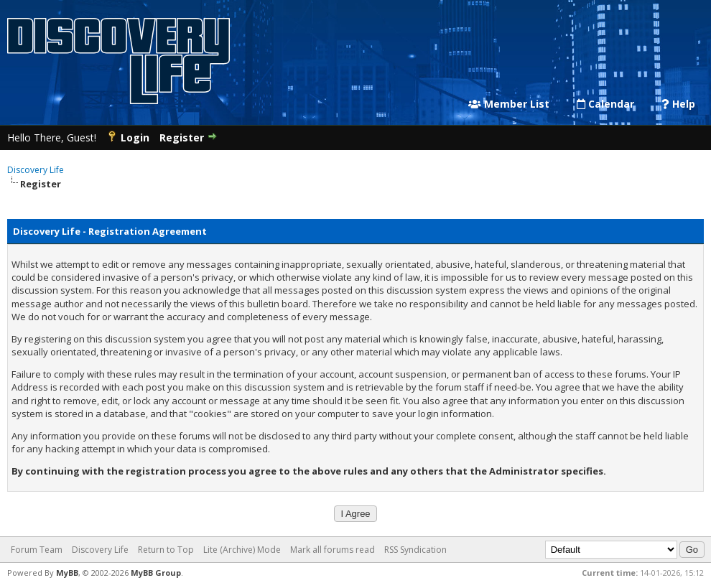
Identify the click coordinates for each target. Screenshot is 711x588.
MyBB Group (156, 573)
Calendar (605, 104)
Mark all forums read (333, 550)
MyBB (67, 573)
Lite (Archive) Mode (242, 550)
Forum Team (37, 550)
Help (678, 104)
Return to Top (166, 550)
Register (182, 137)
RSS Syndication (415, 550)
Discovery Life (36, 170)
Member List (509, 104)
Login (135, 137)
